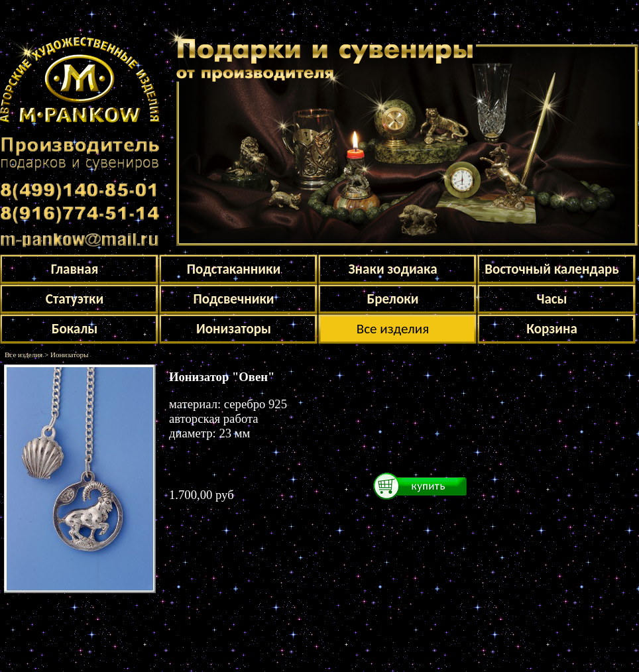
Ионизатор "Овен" (222, 377)
